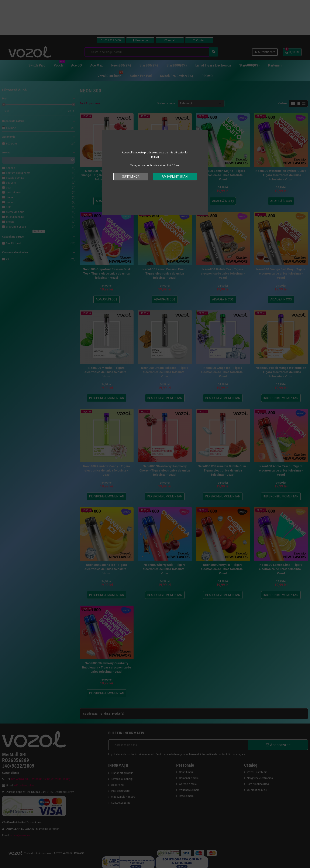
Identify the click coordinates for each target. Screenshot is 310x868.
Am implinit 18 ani (175, 177)
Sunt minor (131, 177)
